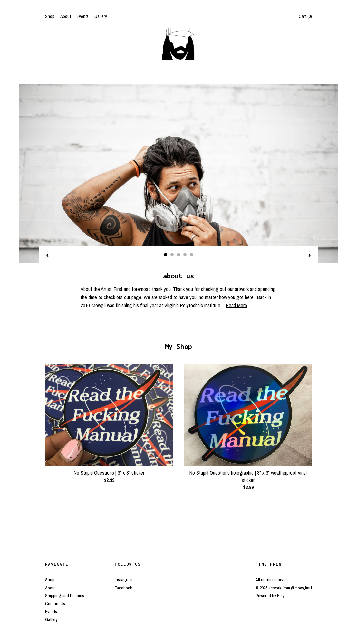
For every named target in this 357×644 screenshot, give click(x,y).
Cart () (305, 16)
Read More (236, 305)
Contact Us (55, 604)
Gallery (101, 16)
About (66, 16)
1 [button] (166, 255)
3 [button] (179, 255)
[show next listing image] (310, 256)
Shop (50, 16)
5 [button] (191, 255)
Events (83, 16)
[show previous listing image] (47, 256)
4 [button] (185, 255)
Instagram (124, 580)
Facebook (123, 588)
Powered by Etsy (270, 596)
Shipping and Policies (65, 596)
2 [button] (172, 255)
